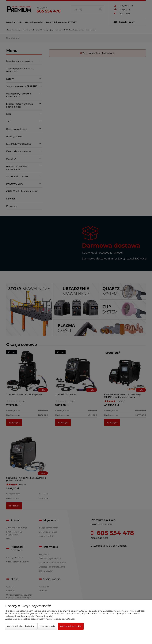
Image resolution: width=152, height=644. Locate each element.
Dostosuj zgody (47, 626)
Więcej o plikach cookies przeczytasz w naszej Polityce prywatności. (40, 619)
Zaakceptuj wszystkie (71, 626)
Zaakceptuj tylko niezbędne (21, 626)
